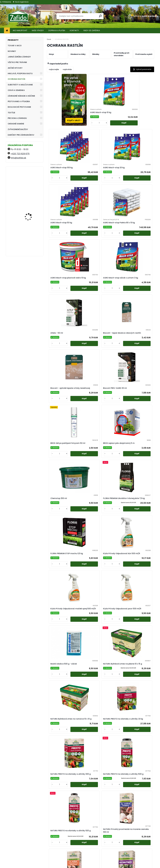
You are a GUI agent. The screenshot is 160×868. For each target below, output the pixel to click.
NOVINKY (12, 51)
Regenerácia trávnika (78, 840)
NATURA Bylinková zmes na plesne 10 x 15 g (86, 433)
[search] (101, 16)
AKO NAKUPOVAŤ (20, 30)
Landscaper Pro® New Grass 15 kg (30, 235)
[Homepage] (7, 31)
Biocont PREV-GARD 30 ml (140, 241)
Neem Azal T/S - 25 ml (140, 628)
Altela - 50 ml (56, 241)
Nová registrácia (22, 2)
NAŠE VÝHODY (38, 30)
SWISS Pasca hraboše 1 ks (114, 689)
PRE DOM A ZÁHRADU (17, 118)
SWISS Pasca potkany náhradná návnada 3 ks (73, 814)
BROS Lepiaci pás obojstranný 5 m (84, 305)
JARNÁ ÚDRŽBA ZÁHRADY (19, 57)
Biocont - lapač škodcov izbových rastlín (85, 241)
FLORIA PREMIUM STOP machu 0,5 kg (59, 370)
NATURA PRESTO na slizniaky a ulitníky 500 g (87, 498)
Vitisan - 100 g (96, 814)
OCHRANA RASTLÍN (16, 79)
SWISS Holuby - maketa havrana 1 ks (86, 689)
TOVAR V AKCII (15, 46)
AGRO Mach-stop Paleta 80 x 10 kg (84, 179)
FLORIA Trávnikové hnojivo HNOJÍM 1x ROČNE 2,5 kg (29, 180)
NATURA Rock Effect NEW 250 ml (58, 628)
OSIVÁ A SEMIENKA (16, 90)
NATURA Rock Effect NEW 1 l (139, 565)
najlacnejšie (54, 69)
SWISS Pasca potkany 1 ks (141, 751)
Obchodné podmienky (80, 850)
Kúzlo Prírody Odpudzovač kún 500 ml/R (86, 370)
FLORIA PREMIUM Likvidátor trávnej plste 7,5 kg (140, 305)
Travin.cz (133, 861)
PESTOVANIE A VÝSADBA (19, 101)
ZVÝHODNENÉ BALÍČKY (18, 129)
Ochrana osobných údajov (80, 853)
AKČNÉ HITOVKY (15, 68)
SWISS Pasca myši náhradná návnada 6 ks (86, 751)
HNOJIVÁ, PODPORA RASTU (20, 73)
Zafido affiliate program (80, 861)
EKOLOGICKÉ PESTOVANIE (19, 107)
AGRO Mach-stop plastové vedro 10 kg (113, 178)
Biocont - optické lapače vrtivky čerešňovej (111, 241)
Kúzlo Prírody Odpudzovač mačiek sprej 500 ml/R (113, 370)
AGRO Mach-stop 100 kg (113, 116)
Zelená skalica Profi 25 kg (127, 814)
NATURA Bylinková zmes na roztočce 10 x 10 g (113, 434)
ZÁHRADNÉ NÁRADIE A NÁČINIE (21, 96)
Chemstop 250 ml (111, 305)
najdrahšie (67, 69)
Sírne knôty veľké (57, 689)
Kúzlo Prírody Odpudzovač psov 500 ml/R (140, 370)
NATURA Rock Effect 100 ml (114, 565)
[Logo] (18, 16)
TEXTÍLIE (11, 113)
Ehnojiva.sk (133, 850)
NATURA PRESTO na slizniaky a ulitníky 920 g (113, 498)
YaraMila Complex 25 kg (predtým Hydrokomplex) (31, 203)
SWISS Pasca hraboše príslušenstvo (140, 689)
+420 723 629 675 (20, 154)
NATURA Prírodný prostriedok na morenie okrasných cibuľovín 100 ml (60, 565)
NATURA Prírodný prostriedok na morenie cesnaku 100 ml (141, 499)
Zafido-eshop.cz (133, 853)
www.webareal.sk (90, 866)
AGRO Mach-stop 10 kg (87, 116)
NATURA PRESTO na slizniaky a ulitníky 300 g (60, 499)
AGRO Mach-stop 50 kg (60, 179)
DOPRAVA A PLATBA (57, 30)
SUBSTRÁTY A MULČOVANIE (20, 85)
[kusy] (80, 131)
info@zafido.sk (18, 158)
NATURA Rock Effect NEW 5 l (85, 628)
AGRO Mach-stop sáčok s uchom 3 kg (139, 178)
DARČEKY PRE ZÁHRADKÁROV (21, 135)
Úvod (49, 39)
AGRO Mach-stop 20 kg (141, 116)
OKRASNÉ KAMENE (16, 124)
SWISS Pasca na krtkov (114, 751)
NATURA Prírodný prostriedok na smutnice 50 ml (84, 565)
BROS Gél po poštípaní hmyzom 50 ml (60, 305)
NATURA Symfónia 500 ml (113, 628)
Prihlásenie (7, 2)
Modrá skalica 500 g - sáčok (60, 434)
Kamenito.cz (133, 856)
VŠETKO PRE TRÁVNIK (17, 62)
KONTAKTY (74, 30)
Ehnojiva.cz (133, 859)
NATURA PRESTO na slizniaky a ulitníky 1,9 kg (140, 434)
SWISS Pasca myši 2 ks (60, 751)
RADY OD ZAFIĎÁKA (92, 30)
